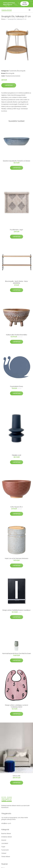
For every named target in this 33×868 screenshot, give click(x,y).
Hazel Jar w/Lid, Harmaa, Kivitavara (16, 558)
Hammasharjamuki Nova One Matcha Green (17, 653)
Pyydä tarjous (25, 4)
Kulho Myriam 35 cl (17, 507)
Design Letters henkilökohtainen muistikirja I (16, 610)
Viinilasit (4, 853)
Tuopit (3, 847)
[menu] (30, 10)
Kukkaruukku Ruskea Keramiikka (16, 335)
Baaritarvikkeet (6, 833)
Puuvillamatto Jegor (16, 230)
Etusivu (3, 19)
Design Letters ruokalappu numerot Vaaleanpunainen (17, 706)
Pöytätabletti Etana (16, 386)
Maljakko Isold (16, 455)
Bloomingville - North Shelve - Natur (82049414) (17, 282)
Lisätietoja (9, 85)
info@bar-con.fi (6, 823)
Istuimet (4, 840)
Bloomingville (21, 71)
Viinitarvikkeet (6, 856)
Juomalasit (5, 843)
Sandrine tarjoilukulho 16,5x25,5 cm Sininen (16, 161)
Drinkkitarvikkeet (7, 837)
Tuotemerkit (13, 71)
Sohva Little (16, 776)
